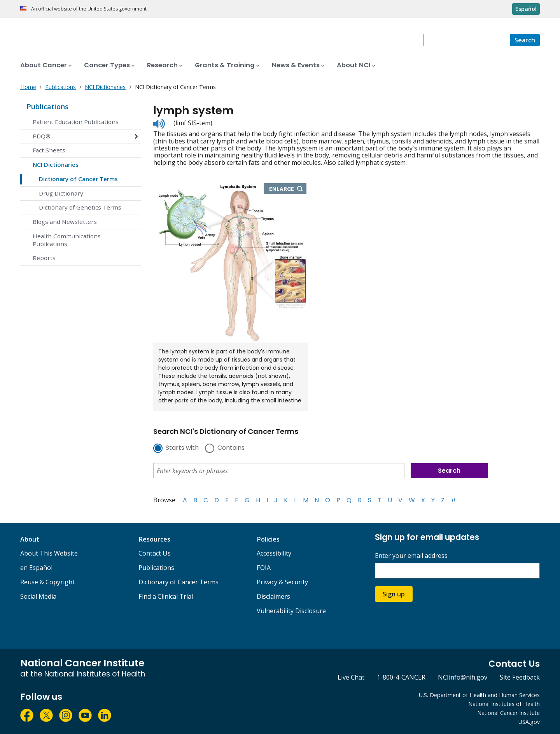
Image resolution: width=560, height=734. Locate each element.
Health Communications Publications (67, 240)
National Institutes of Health (504, 704)
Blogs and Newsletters (65, 222)
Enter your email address (411, 556)
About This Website (49, 553)
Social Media (38, 596)
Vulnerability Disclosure (291, 611)
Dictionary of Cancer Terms (78, 179)
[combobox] (466, 40)
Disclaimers (273, 596)
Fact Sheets (49, 150)
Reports (44, 258)
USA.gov (529, 722)
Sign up (394, 594)
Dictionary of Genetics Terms (80, 207)
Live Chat (351, 677)
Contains (231, 448)
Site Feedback (520, 677)
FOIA (264, 568)
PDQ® (42, 136)
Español (526, 9)
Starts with (182, 448)
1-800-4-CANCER (401, 677)
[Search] (525, 40)
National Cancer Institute (508, 713)
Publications (47, 107)
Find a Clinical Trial (166, 596)
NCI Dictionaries (56, 164)
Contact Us (155, 553)
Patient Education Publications (76, 122)
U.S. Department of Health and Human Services (479, 695)
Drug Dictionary (61, 193)
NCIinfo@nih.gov (463, 677)
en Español (36, 568)
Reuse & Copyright (47, 582)
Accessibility (274, 553)
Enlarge (288, 189)
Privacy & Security (282, 582)
